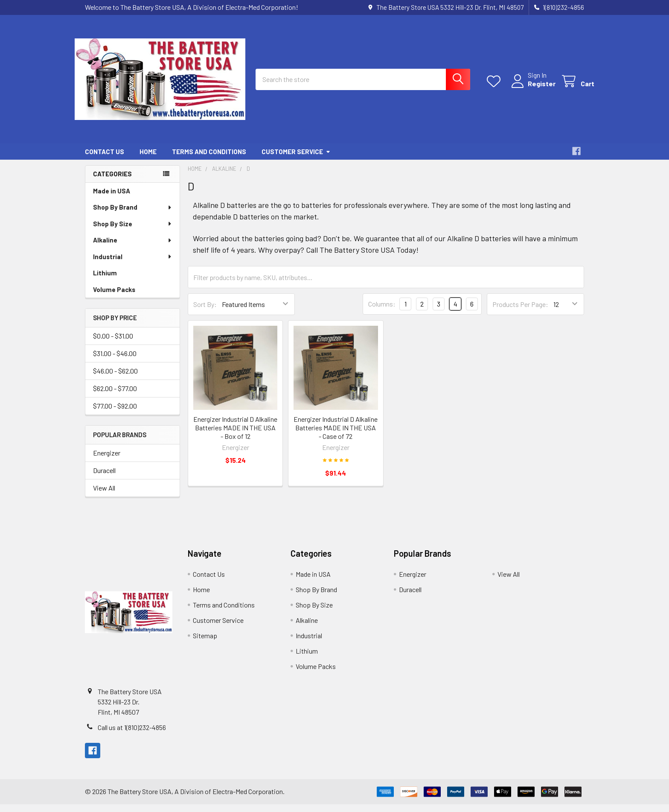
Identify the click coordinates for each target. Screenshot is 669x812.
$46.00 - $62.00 (115, 378)
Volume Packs (114, 297)
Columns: (382, 311)
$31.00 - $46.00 (115, 361)
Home (148, 159)
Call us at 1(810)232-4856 (132, 735)
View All (104, 495)
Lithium (105, 280)
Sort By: (205, 312)
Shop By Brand (133, 215)
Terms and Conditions (209, 159)
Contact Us (105, 159)
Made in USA (112, 199)
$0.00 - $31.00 (113, 343)
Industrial (133, 264)
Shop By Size (133, 231)
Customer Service (296, 159)
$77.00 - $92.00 (115, 413)
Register (531, 89)
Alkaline (133, 248)
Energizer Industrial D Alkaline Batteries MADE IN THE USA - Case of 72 (336, 435)
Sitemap (205, 643)
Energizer (107, 460)
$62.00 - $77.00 (115, 396)
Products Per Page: (520, 312)
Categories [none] (112, 181)
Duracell (104, 478)
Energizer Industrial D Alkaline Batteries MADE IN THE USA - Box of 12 (235, 435)
